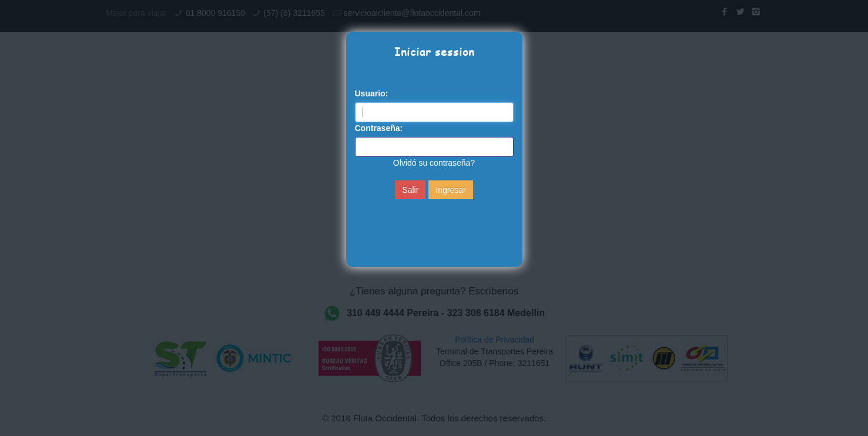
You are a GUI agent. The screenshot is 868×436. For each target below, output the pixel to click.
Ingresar (450, 190)
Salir (410, 190)
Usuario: (372, 93)
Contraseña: (379, 128)
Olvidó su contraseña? (434, 163)
